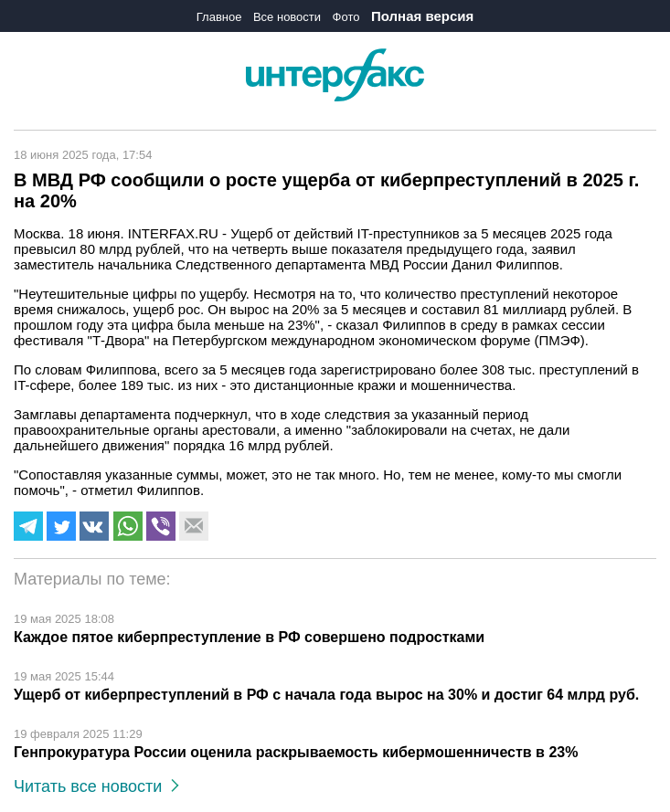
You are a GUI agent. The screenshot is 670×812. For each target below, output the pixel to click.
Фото (346, 17)
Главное (219, 17)
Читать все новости (96, 786)
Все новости (287, 17)
